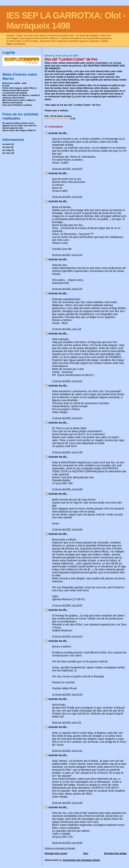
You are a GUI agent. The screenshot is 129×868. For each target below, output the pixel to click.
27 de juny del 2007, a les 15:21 (67, 381)
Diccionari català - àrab (14, 83)
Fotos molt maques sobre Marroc (20, 88)
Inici (86, 853)
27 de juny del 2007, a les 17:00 (67, 452)
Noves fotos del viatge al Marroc (19, 130)
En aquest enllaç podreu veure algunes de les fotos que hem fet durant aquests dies (19, 125)
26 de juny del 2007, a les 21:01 (67, 197)
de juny (6, 147)
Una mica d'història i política (17, 105)
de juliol (7, 144)
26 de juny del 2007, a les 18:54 (67, 169)
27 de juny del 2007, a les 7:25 (67, 329)
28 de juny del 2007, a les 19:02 (67, 843)
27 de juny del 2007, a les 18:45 (67, 529)
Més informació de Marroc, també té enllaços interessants (21, 96)
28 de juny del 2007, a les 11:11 (67, 751)
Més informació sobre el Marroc (19, 100)
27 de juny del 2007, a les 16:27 (67, 418)
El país (6, 85)
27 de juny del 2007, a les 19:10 (67, 636)
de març (7, 153)
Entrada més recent (56, 853)
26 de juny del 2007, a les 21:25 (67, 289)
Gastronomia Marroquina (15, 90)
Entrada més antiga (115, 853)
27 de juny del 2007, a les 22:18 (67, 694)
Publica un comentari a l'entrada (60, 848)
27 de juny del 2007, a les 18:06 (67, 489)
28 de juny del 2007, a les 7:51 (67, 722)
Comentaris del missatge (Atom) (81, 860)
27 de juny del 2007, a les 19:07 (67, 605)
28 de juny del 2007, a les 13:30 (67, 803)
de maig (7, 150)
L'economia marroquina (15, 93)
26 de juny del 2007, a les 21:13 (67, 255)
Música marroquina (12, 102)
